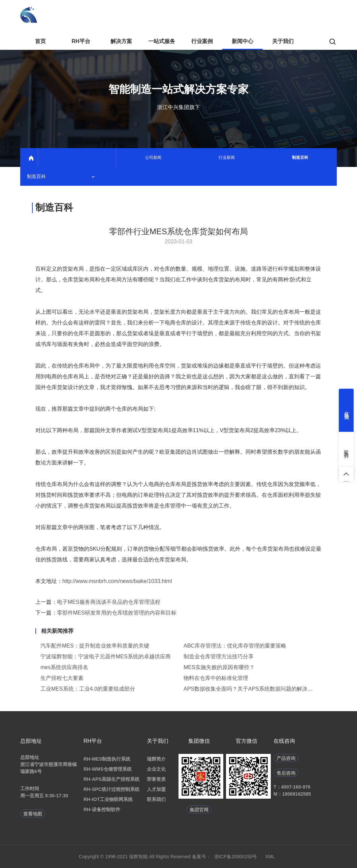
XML (270, 857)
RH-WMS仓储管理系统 (108, 769)
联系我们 (156, 799)
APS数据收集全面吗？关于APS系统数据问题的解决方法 (251, 689)
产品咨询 (286, 758)
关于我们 (283, 41)
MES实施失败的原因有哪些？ (219, 667)
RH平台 (81, 41)
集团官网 (199, 810)
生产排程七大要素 (62, 678)
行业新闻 (227, 158)
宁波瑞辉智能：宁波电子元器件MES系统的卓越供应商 (106, 656)
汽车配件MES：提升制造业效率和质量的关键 (95, 646)
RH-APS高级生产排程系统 (111, 779)
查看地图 (33, 814)
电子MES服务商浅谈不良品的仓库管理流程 (109, 602)
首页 (40, 41)
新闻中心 (242, 41)
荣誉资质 (156, 779)
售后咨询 (286, 773)
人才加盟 (156, 789)
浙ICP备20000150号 (236, 857)
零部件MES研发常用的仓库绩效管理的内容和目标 (117, 613)
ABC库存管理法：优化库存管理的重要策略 (235, 646)
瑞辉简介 (156, 759)
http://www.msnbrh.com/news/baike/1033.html (117, 581)
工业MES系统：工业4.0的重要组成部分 (88, 689)
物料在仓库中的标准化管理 (216, 678)
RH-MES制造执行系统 (107, 759)
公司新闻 (153, 158)
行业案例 (202, 41)
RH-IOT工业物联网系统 (108, 799)
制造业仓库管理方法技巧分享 (219, 656)
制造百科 (300, 158)
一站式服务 (162, 41)
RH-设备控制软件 (102, 809)
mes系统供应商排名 (64, 667)
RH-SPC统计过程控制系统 (111, 789)
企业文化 (156, 769)
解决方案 (121, 41)
